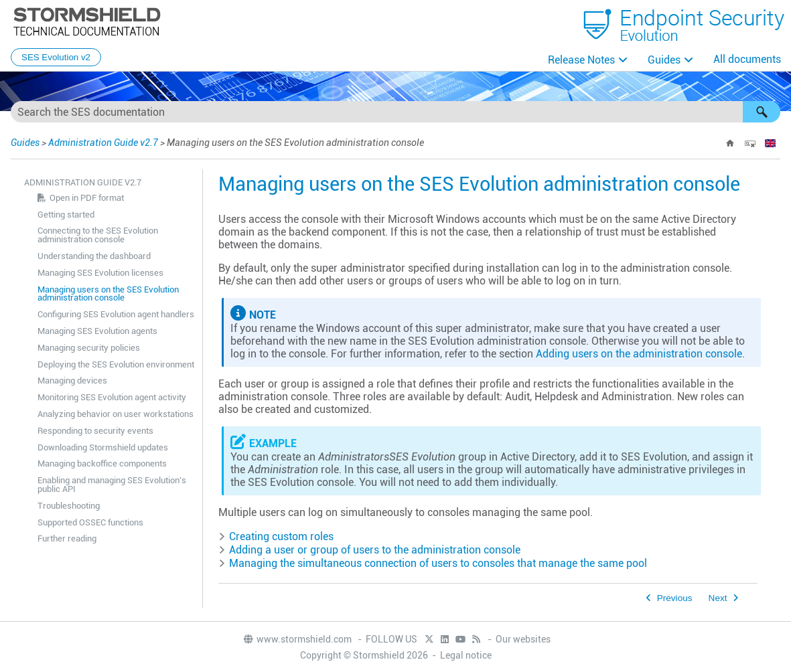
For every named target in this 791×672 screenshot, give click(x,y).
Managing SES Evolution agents (97, 331)
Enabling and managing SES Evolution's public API (112, 485)
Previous (675, 598)
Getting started (66, 215)
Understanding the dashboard (94, 256)
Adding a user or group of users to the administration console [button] (369, 550)
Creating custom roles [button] (276, 536)
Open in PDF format (87, 198)
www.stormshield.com (297, 639)
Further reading (67, 538)
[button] (762, 112)
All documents (747, 59)
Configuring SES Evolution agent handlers (116, 314)
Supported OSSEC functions (90, 522)
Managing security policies (89, 348)
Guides (664, 60)
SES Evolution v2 (56, 57)
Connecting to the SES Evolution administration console (98, 235)
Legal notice (466, 655)
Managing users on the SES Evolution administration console (108, 294)
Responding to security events (95, 431)
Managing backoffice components (102, 464)
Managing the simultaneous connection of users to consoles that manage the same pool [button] (433, 563)
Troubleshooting (69, 506)
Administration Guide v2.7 (103, 143)
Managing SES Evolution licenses (100, 273)
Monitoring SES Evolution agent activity (112, 397)
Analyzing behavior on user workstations (116, 414)
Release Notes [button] (581, 60)
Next (718, 598)
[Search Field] (395, 112)
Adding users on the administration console (639, 354)
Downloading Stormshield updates (103, 447)
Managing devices (72, 381)
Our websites (523, 639)
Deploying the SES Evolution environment (116, 364)
